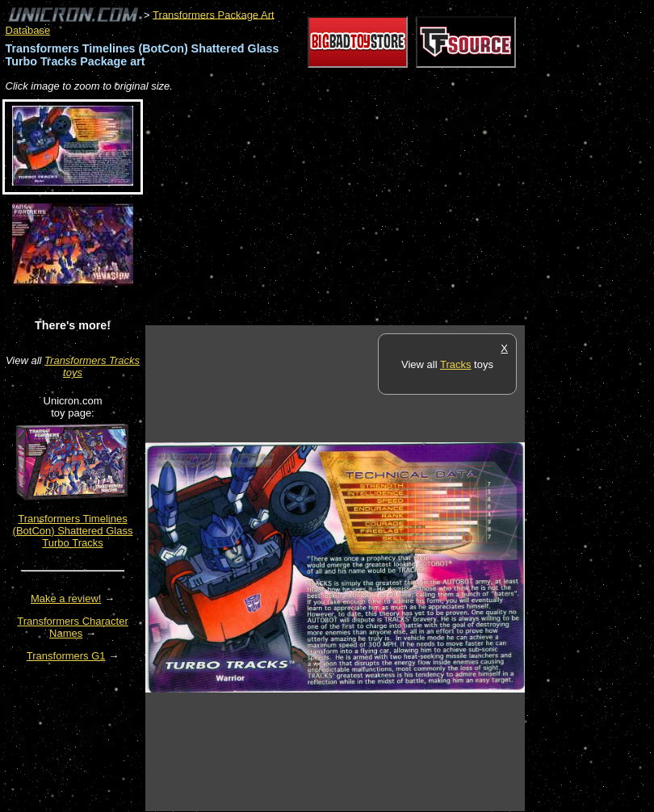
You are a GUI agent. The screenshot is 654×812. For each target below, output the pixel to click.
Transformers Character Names (73, 627)
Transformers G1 (66, 656)
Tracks (456, 364)
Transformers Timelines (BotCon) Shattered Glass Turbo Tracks (73, 531)
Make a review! (66, 599)
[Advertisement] (334, 210)
